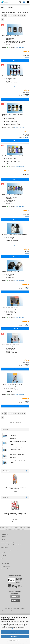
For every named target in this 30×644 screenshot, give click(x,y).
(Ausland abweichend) (19, 47)
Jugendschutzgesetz (6, 553)
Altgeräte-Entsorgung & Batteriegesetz (10, 550)
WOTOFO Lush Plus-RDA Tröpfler (11, 272)
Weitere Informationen (15, 641)
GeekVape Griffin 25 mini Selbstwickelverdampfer (15, 235)
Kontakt (3, 539)
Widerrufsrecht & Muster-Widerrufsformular (11, 545)
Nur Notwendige (15, 637)
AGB (2, 558)
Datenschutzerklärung (10, 629)
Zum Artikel (15, 60)
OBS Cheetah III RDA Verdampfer (11, 35)
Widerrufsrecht (5, 547)
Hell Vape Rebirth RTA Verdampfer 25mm (13, 76)
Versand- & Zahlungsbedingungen (9, 542)
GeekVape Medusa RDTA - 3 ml (10, 307)
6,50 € (15, 492)
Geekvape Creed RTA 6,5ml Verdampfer (12, 194)
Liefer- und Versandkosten (7, 561)
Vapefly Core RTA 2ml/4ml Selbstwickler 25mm (14, 156)
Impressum (4, 537)
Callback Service (5, 564)
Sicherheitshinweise (6, 566)
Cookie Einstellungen (6, 569)
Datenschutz (4, 556)
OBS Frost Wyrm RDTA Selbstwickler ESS (12, 384)
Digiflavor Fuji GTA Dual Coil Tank (11, 344)
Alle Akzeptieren (15, 632)
